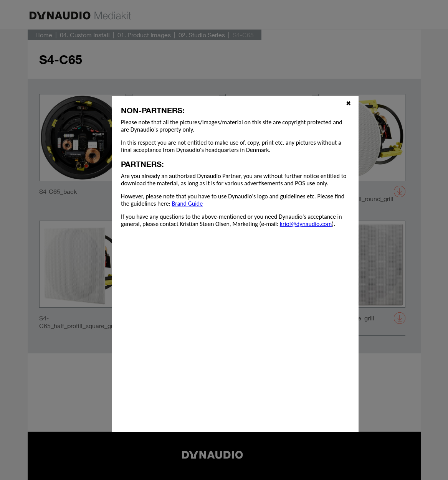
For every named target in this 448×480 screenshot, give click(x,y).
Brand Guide (188, 204)
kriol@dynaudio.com (306, 224)
